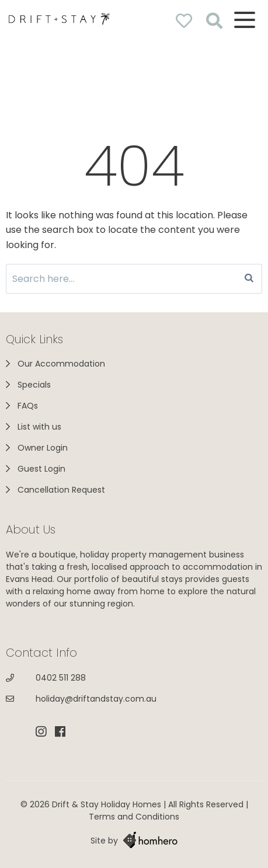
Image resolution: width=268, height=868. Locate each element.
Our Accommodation (61, 364)
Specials (34, 385)
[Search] (249, 279)
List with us (39, 427)
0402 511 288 (61, 678)
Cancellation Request (61, 490)
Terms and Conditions (134, 817)
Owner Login (43, 448)
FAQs (28, 406)
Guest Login (41, 469)
